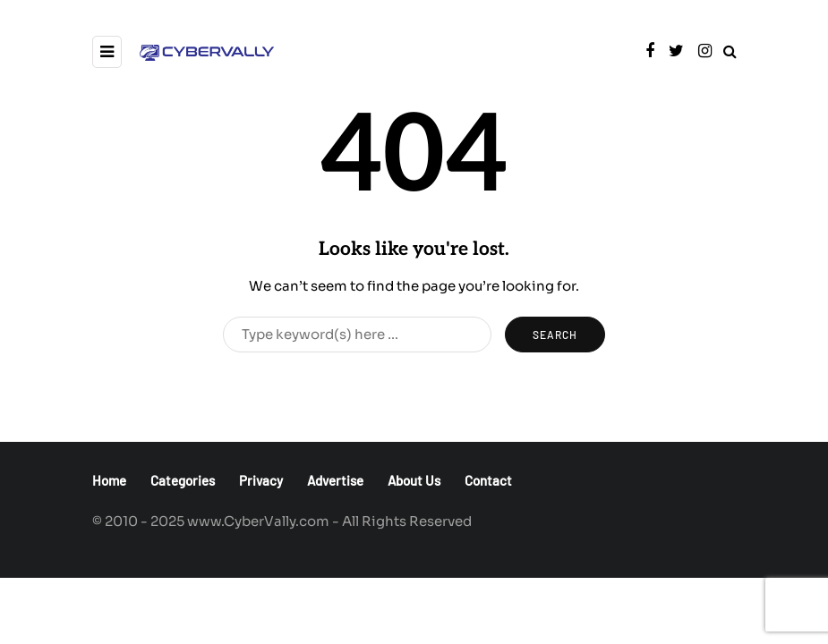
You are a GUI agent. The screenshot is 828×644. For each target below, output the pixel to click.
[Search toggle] (730, 51)
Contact (488, 480)
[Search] (357, 335)
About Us (414, 480)
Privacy (261, 480)
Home (109, 480)
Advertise (335, 480)
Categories (183, 480)
